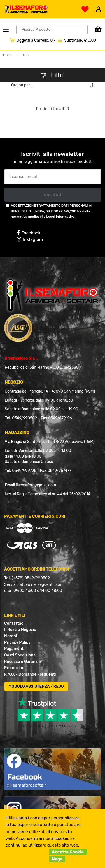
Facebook (29, 233)
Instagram (30, 239)
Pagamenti (14, 649)
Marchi (11, 636)
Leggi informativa (60, 217)
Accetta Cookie (68, 852)
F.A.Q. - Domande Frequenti (30, 674)
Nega (57, 859)
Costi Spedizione (20, 655)
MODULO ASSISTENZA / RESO (36, 686)
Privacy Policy (17, 643)
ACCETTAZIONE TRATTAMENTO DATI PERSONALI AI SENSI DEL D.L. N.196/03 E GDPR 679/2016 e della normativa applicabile (51, 211)
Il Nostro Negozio (20, 630)
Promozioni (15, 668)
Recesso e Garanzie (23, 662)
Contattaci (14, 623)
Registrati (52, 195)
